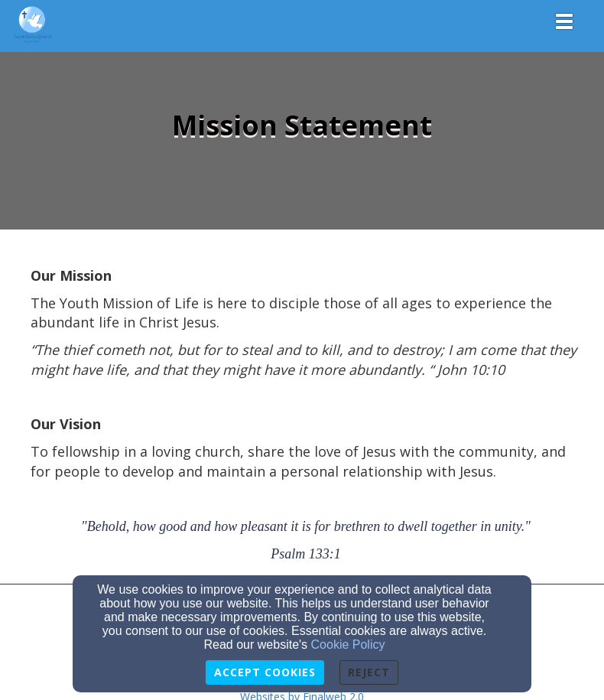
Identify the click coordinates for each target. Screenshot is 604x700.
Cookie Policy (348, 645)
